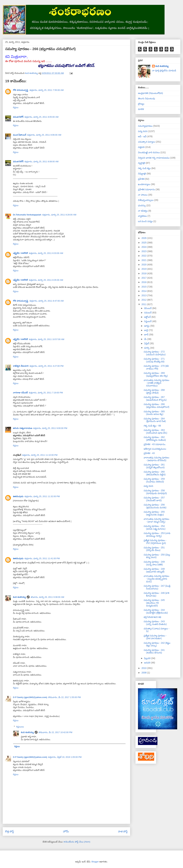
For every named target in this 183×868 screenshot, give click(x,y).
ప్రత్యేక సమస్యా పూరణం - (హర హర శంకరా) (155, 637)
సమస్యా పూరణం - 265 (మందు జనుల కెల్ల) (154, 413)
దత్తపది (141, 147)
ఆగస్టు (147, 326)
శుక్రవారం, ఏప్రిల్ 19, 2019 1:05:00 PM (65, 757)
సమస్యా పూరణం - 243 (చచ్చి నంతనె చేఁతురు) (155, 623)
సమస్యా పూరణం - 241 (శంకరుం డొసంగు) (154, 651)
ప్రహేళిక (141, 179)
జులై (146, 330)
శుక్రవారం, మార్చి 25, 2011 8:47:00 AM (47, 301)
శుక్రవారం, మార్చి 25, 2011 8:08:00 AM (42, 162)
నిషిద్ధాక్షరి (142, 174)
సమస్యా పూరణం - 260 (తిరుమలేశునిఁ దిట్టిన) (155, 473)
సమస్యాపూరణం (145, 126)
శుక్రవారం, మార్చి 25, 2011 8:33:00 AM (46, 253)
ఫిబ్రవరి (148, 658)
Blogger (95, 862)
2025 (144, 243)
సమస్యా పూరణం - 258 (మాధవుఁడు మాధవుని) (155, 492)
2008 (144, 673)
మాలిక (141, 109)
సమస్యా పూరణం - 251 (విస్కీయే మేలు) (154, 549)
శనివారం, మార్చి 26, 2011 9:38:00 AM (47, 597)
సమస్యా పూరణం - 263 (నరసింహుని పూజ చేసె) (155, 431)
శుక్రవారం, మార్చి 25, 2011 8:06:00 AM (44, 135)
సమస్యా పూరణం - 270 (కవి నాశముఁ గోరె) (156, 367)
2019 (144, 269)
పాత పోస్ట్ (123, 831)
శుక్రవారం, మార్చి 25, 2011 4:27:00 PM (47, 366)
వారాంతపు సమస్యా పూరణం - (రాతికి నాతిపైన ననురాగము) (156, 383)
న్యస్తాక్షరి (142, 163)
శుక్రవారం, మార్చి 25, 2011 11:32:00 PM (42, 496)
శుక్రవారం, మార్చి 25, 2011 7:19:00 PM (46, 393)
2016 (144, 282)
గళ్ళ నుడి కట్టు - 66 (152, 426)
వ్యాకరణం (142, 216)
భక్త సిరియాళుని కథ (152, 617)
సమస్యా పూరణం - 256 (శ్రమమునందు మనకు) (155, 506)
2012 (144, 300)
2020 (144, 265)
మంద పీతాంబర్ (20, 135)
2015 (144, 287)
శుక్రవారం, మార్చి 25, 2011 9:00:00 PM (50, 428)
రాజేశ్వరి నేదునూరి (21, 366)
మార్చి (147, 348)
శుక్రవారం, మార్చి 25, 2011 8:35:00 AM (46, 280)
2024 (144, 247)
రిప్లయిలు (20, 727)
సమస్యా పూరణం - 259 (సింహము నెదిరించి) (154, 480)
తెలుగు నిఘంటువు (146, 98)
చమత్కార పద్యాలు (147, 142)
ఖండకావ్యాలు (144, 184)
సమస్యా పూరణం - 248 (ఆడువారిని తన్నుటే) (154, 570)
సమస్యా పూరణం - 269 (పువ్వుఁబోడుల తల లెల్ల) (156, 374)
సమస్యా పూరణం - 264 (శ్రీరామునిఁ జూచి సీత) (155, 420)
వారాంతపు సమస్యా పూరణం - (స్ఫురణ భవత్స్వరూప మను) (156, 579)
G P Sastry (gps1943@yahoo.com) (30, 697)
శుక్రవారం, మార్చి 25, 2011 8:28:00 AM (59, 215)
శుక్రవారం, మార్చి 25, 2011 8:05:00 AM (42, 117)
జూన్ (147, 335)
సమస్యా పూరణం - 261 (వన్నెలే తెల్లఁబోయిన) (154, 466)
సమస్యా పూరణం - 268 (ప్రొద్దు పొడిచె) (154, 391)
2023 (144, 251)
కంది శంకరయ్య (19, 597)
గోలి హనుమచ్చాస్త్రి (21, 90)
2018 (144, 273)
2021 (144, 260)
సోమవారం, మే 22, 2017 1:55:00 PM (64, 697)
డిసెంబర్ (148, 308)
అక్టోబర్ (148, 317)
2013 (144, 295)
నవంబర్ (148, 313)
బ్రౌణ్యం (141, 104)
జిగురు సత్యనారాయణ (23, 428)
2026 (144, 238)
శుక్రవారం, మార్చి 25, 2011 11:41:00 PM (42, 558)
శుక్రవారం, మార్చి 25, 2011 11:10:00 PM (40, 455)
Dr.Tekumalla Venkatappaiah (27, 215)
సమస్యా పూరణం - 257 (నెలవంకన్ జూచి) (154, 499)
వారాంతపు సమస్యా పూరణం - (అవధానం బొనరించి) (156, 459)
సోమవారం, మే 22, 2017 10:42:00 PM (55, 732)
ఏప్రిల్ (147, 343)
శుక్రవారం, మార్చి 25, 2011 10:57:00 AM (47, 339)
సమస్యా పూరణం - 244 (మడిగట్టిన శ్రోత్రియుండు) (156, 611)
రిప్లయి (16, 107)
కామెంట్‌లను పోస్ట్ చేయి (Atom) (77, 842)
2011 (144, 304)
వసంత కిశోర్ (18, 117)
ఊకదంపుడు (18, 496)
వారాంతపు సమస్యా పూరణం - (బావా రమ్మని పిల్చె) (156, 520)
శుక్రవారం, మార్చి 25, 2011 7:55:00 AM (47, 90)
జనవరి (148, 663)
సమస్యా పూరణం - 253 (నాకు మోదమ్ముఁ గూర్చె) (157, 535)
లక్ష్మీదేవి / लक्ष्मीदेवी (20, 253)
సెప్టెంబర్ (148, 321)
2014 (144, 291)
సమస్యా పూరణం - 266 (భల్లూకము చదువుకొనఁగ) (156, 406)
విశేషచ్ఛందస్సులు (146, 200)
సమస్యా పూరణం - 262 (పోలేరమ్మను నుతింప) (155, 439)
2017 (144, 278)
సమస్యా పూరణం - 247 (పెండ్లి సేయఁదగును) (157, 587)
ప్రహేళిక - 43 (149, 453)
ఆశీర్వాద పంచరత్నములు (155, 449)
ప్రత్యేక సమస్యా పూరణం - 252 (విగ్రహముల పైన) (155, 542)
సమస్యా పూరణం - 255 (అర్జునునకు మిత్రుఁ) (154, 513)
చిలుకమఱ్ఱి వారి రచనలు (149, 152)
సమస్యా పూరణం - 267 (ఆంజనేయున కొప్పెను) (155, 398)
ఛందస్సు (142, 205)
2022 (144, 256)
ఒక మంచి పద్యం (145, 221)
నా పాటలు (143, 195)
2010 (144, 668)
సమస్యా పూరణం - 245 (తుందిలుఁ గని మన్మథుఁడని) (154, 603)
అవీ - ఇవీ (142, 136)
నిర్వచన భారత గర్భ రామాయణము (154, 158)
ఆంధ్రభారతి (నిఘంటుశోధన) (150, 93)
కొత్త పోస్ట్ (10, 831)
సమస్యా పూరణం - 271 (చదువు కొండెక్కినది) (154, 360)
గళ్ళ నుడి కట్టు (144, 168)
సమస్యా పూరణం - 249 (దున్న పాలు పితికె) (154, 563)
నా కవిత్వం (143, 211)
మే (146, 339)
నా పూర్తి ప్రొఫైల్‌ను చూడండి (164, 70)
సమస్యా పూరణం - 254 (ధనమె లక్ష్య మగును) (154, 527)
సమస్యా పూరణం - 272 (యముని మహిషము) (155, 353)
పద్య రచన (143, 131)
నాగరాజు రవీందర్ (20, 393)
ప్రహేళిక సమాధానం (146, 189)
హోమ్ (66, 831)
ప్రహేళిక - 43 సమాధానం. (155, 444)
